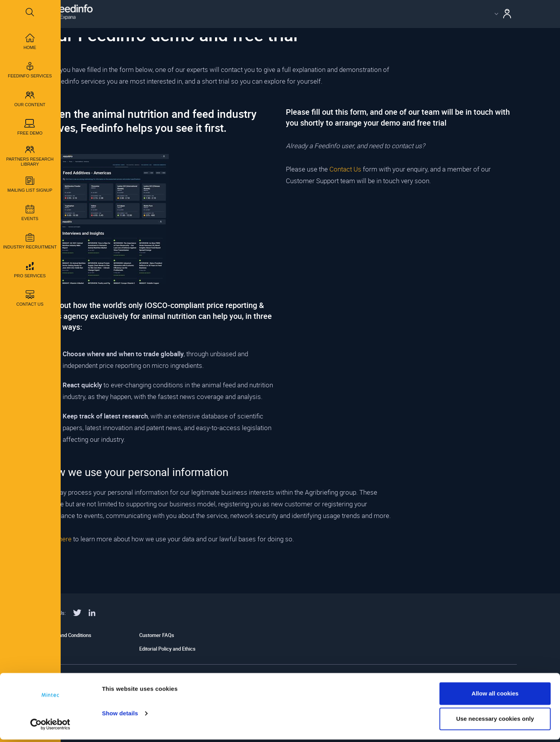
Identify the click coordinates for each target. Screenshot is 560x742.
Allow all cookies (495, 696)
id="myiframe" (401, 296)
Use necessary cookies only (495, 721)
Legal (49, 649)
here (65, 539)
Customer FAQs (157, 635)
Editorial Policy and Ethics (167, 649)
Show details (120, 716)
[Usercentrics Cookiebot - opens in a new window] (50, 727)
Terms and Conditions (67, 635)
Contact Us (345, 169)
